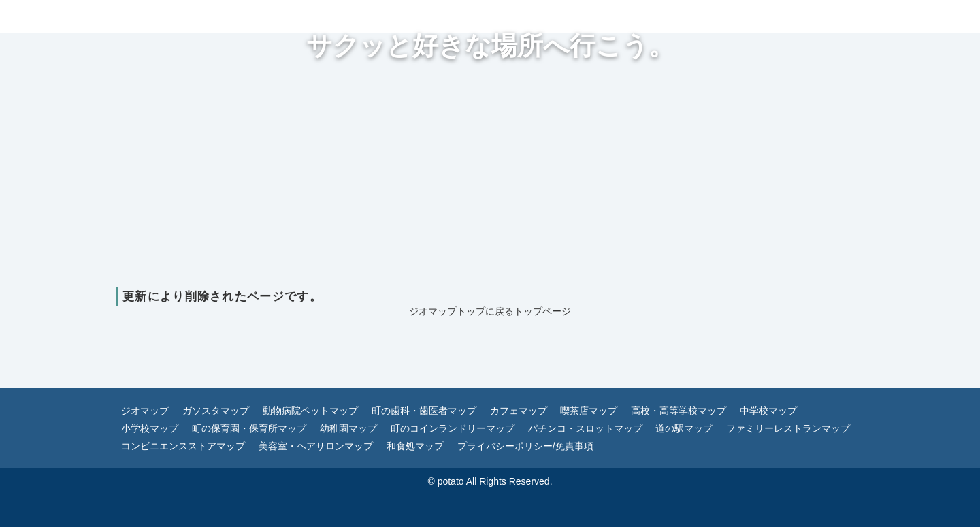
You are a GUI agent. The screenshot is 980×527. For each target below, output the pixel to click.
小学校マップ (150, 428)
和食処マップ (415, 446)
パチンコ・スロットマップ (585, 428)
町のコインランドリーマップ (453, 428)
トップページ (542, 311)
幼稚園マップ (348, 428)
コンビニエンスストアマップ (183, 446)
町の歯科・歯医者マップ (424, 411)
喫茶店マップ (589, 411)
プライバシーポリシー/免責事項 (525, 446)
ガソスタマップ (216, 411)
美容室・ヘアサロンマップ (316, 446)
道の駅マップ (684, 428)
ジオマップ (145, 411)
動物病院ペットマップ (310, 411)
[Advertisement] (490, 185)
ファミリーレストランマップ (788, 428)
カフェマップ (519, 411)
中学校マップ (768, 411)
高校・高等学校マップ (679, 411)
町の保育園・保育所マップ (249, 428)
